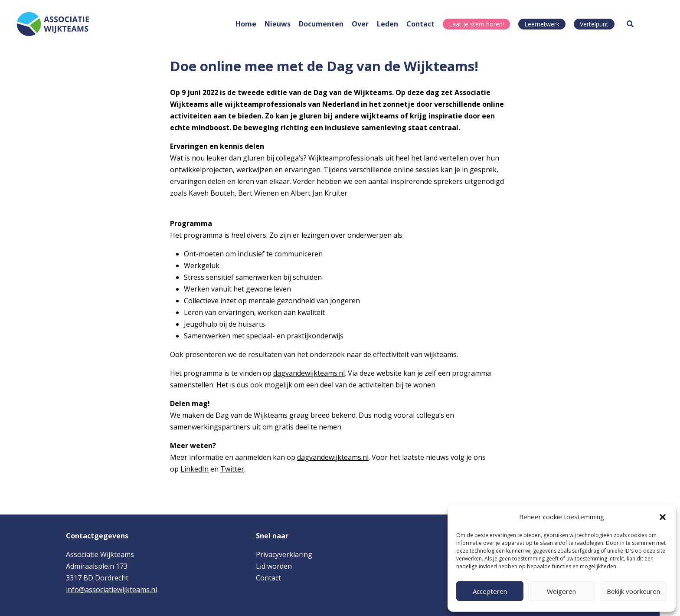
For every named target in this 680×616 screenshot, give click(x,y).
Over (360, 24)
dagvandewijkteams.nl (309, 373)
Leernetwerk (542, 24)
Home (246, 24)
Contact (420, 24)
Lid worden (274, 566)
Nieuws (278, 24)
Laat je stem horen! (476, 24)
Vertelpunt (594, 24)
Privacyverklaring (284, 554)
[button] (663, 517)
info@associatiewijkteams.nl (111, 590)
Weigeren (561, 591)
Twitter (232, 469)
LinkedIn (195, 469)
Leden (387, 24)
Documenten (321, 24)
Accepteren (490, 591)
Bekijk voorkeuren (633, 591)
